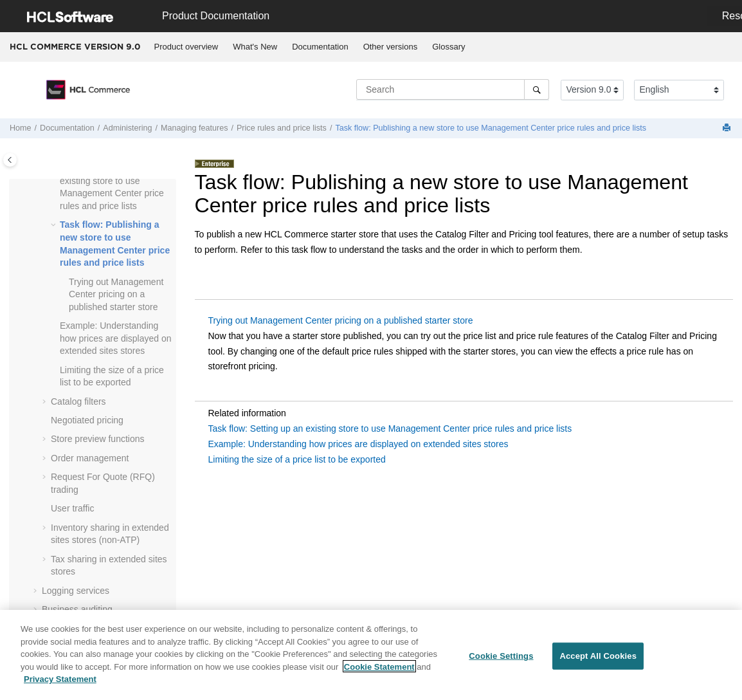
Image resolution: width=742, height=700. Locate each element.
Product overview (186, 47)
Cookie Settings (501, 662)
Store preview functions (98, 439)
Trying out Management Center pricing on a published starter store (116, 294)
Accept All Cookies (598, 662)
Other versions (391, 47)
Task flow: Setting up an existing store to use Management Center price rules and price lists (390, 428)
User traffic (72, 508)
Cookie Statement (379, 672)
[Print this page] (728, 128)
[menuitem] (186, 47)
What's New (255, 47)
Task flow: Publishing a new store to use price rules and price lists (491, 128)
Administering (127, 128)
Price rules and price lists (282, 128)
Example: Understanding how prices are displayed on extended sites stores (116, 338)
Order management (90, 458)
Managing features (194, 128)
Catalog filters (78, 401)
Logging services (76, 591)
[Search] (537, 89)
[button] (55, 225)
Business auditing (77, 609)
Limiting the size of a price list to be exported (297, 459)
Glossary (448, 47)
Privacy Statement (60, 685)
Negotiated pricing (87, 420)
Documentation (320, 47)
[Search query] (453, 89)
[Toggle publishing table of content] (10, 160)
